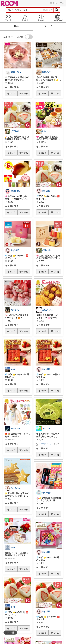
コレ (12, 94)
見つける (25, 18)
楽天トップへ (57, 3)
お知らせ (41, 18)
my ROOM (58, 18)
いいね (25, 94)
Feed (8, 18)
